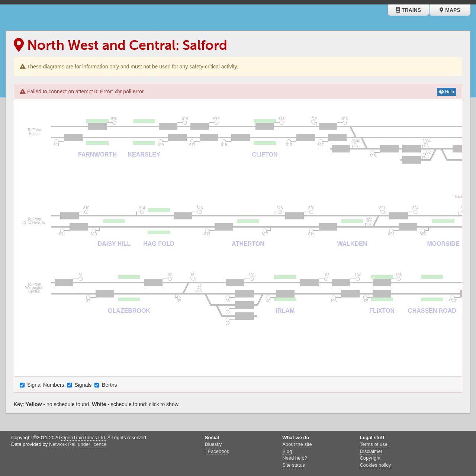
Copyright (370, 458)
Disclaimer (371, 451)
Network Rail (63, 444)
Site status (294, 465)
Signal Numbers (43, 385)
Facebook (217, 451)
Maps (450, 10)
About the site (297, 444)
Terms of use (373, 444)
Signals (80, 385)
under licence (92, 444)
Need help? (295, 458)
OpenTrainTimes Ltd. (84, 438)
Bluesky (213, 444)
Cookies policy (375, 465)
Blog (287, 451)
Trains (408, 10)
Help (447, 92)
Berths (106, 385)
